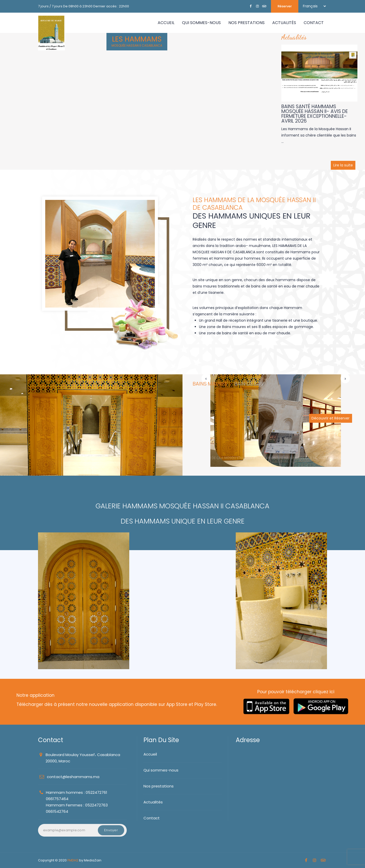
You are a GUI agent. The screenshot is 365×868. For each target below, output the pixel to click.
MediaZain (93, 860)
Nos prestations (159, 786)
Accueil (166, 23)
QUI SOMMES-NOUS (201, 23)
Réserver (285, 6)
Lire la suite (343, 165)
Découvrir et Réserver (331, 418)
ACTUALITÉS (284, 23)
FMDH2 (73, 860)
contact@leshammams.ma (73, 777)
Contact (152, 818)
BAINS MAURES (210, 384)
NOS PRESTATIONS (247, 23)
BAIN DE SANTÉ (252, 384)
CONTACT (314, 23)
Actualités (153, 802)
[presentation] (206, 379)
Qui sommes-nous (161, 770)
